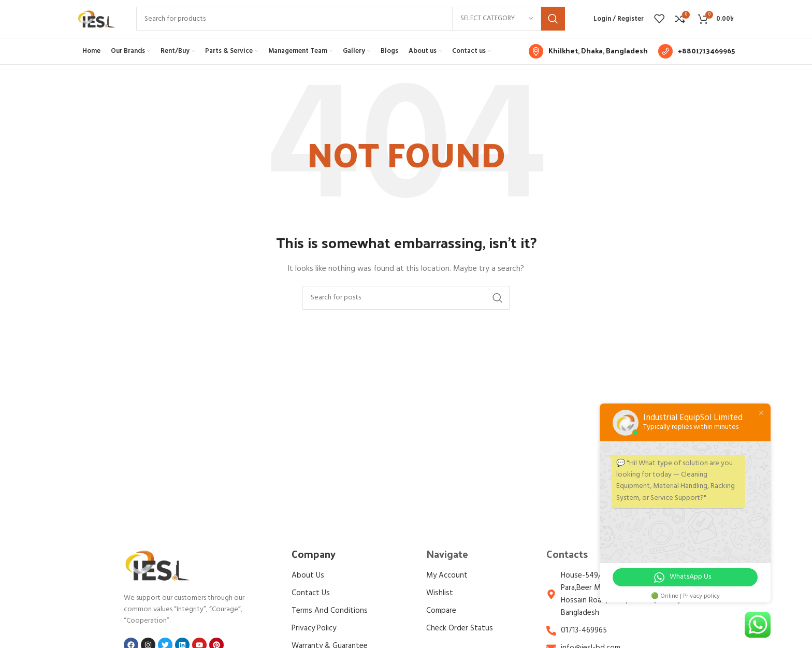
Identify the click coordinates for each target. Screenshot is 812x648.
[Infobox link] (588, 68)
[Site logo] (96, 27)
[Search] (351, 27)
